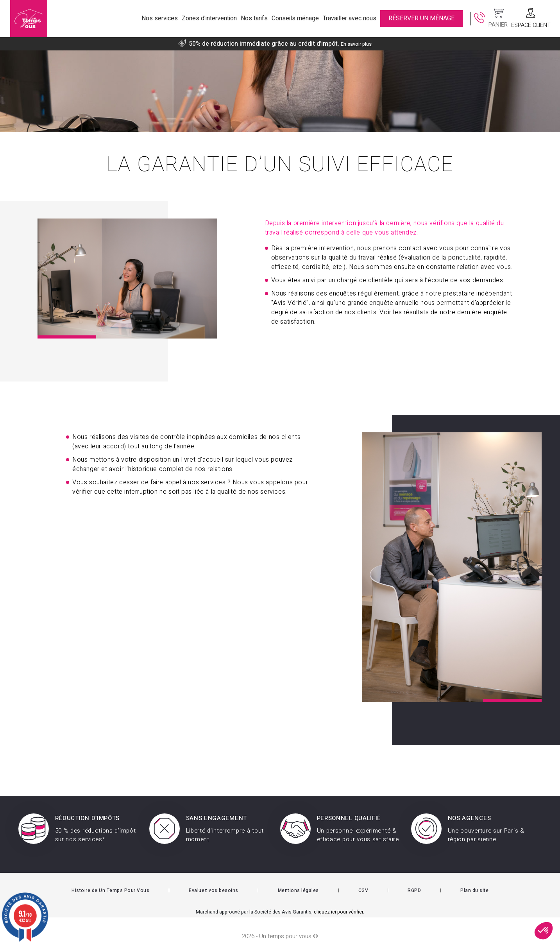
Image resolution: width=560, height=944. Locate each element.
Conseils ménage (295, 18)
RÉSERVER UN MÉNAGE (421, 18)
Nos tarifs (254, 18)
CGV (363, 879)
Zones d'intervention (209, 18)
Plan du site (474, 879)
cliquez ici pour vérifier (338, 901)
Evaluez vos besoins (214, 879)
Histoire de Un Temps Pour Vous (110, 879)
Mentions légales (298, 879)
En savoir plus (356, 44)
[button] (544, 931)
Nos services (160, 18)
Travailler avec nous (350, 18)
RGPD (414, 879)
